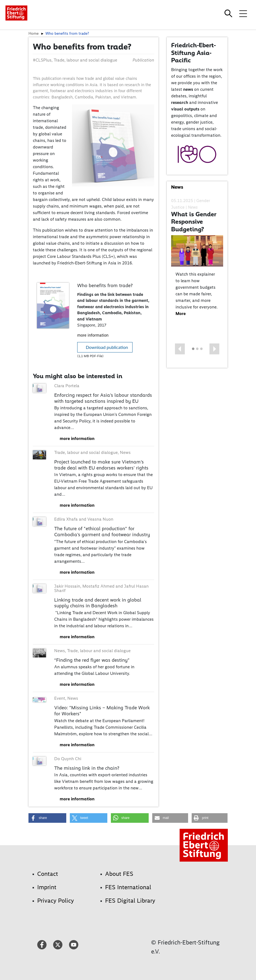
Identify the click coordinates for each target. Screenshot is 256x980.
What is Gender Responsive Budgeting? (194, 222)
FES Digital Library (130, 901)
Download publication (107, 347)
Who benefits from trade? (67, 33)
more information (93, 335)
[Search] (229, 13)
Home (34, 33)
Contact (48, 874)
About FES (119, 874)
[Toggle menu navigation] (243, 13)
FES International (128, 887)
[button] (180, 349)
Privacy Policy (56, 901)
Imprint (47, 887)
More (181, 313)
